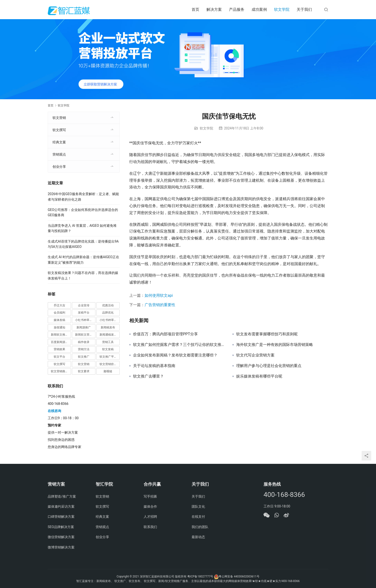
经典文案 (59, 142)
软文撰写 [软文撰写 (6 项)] (59, 364)
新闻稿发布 (104, 581)
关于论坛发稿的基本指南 (154, 366)
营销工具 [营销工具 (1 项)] (108, 342)
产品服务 (237, 9)
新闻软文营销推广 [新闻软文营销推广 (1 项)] (85, 335)
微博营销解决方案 (61, 547)
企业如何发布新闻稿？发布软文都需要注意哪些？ (175, 355)
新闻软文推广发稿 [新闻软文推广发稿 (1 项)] (61, 335)
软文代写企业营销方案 (255, 355)
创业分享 (59, 167)
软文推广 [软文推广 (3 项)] (84, 357)
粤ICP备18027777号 (200, 576)
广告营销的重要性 (160, 305)
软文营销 (59, 118)
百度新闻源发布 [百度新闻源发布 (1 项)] (61, 342)
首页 (195, 9)
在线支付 (198, 517)
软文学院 (282, 9)
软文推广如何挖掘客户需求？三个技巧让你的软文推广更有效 (179, 345)
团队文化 (198, 506)
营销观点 (59, 154)
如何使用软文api (159, 295)
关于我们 (304, 9)
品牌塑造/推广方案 (62, 496)
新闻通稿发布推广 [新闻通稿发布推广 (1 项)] (110, 335)
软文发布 (135, 581)
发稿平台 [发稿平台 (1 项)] (84, 313)
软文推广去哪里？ (148, 376)
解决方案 (214, 9)
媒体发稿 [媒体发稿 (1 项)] (59, 320)
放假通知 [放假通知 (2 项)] (59, 327)
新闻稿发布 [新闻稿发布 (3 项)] (108, 327)
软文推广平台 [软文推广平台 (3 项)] (108, 357)
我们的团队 (200, 527)
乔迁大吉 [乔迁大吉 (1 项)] (59, 305)
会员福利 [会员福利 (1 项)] (59, 313)
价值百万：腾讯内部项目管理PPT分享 (165, 334)
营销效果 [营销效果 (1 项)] (59, 349)
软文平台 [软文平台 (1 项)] (59, 357)
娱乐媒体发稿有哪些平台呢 (259, 376)
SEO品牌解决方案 (61, 527)
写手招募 (150, 496)
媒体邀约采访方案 (61, 506)
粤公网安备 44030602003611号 (239, 576)
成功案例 (259, 9)
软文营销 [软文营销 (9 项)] (84, 364)
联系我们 (150, 527)
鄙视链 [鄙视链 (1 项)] (108, 371)
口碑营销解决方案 (61, 517)
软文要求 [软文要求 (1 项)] (84, 371)
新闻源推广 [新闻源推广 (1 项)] (84, 327)
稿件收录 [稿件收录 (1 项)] (84, 342)
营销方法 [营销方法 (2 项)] (84, 349)
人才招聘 (150, 517)
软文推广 (120, 581)
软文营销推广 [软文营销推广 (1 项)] (59, 371)
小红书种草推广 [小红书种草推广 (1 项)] (85, 320)
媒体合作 (150, 506)
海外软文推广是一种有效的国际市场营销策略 (275, 345)
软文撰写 (59, 130)
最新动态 (198, 537)
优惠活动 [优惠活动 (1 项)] (108, 305)
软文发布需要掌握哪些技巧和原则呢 (267, 334)
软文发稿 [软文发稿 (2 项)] (108, 349)
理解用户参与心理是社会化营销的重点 (269, 366)
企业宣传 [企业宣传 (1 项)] (84, 305)
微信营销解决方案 (61, 537)
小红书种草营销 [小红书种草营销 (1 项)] (110, 320)
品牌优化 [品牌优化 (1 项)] (108, 313)
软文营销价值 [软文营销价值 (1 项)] (108, 364)
